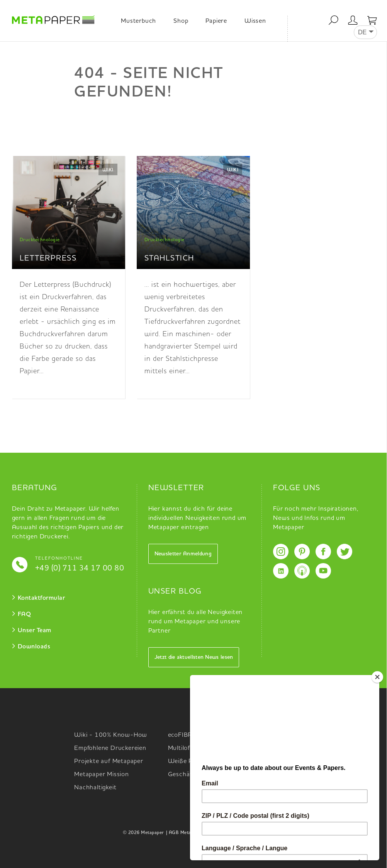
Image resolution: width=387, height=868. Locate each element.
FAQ (25, 614)
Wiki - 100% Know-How (111, 735)
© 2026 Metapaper (143, 833)
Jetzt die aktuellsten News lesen (194, 657)
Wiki (108, 170)
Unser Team (35, 631)
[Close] (381, 677)
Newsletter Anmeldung (183, 554)
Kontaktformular (42, 598)
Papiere (216, 21)
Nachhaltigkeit (95, 788)
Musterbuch (138, 21)
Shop (181, 21)
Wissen (255, 21)
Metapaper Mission (102, 775)
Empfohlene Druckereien (110, 748)
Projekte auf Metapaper (109, 761)
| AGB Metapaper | (186, 833)
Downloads (34, 647)
